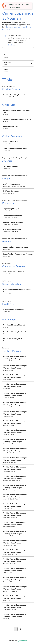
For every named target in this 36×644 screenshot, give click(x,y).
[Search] (18, 57)
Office (6, 70)
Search (6, 55)
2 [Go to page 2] (20, 629)
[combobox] (4, 64)
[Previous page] (12, 629)
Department (8, 62)
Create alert (12, 45)
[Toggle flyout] (32, 64)
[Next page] (24, 629)
